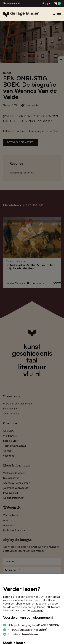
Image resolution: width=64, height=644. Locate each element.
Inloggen (46, 3)
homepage (37, 610)
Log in (7, 597)
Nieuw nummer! (11, 3)
